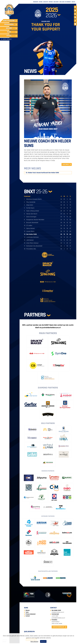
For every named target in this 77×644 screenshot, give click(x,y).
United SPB (46, 2)
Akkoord (43, 641)
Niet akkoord (34, 641)
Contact (73, 2)
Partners (51, 2)
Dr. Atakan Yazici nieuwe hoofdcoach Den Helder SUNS (42, 173)
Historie (41, 2)
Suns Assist (56, 2)
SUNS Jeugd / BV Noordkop (65, 2)
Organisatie (36, 2)
